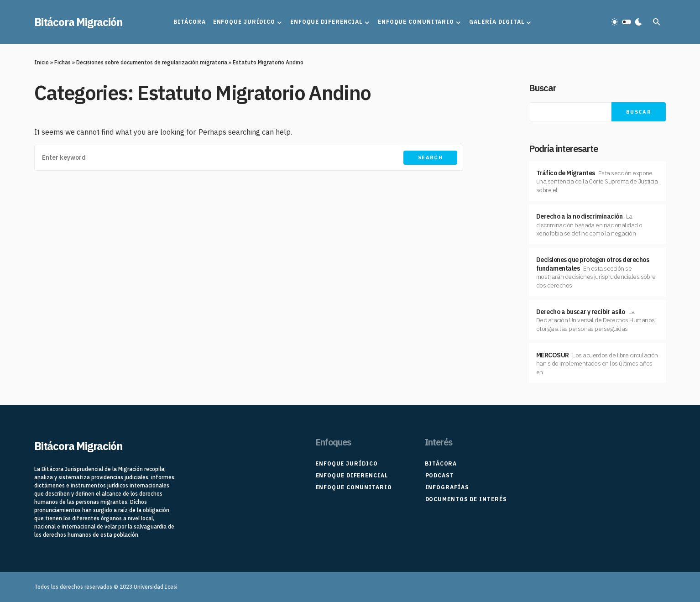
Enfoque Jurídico (346, 463)
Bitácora (441, 463)
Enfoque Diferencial (352, 475)
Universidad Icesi (156, 587)
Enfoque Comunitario (353, 487)
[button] (627, 22)
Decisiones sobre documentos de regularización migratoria (152, 62)
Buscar (543, 88)
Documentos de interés (466, 499)
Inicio (42, 62)
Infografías (447, 487)
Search (430, 157)
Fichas (63, 62)
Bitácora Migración (78, 22)
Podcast (439, 475)
